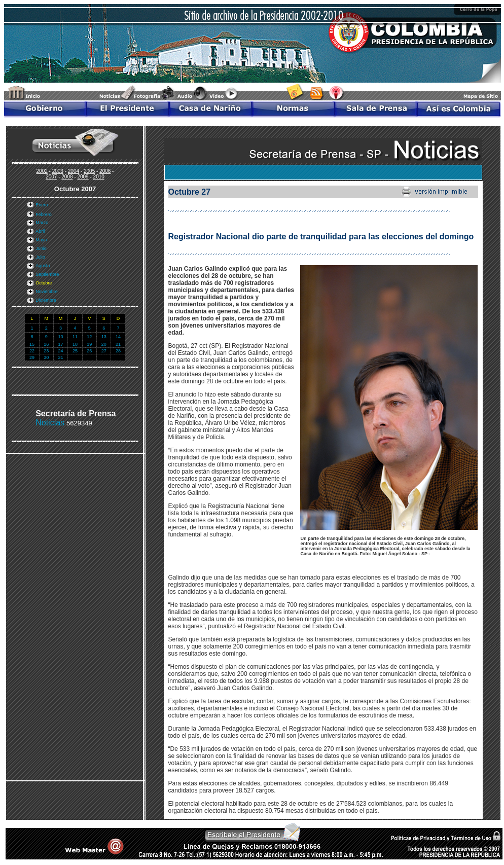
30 (46, 357)
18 (75, 344)
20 (104, 344)
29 (32, 357)
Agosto (43, 266)
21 (118, 344)
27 (104, 351)
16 (46, 344)
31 (61, 357)
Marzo (42, 223)
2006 (105, 171)
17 (61, 344)
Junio (41, 248)
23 (46, 351)
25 (75, 351)
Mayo (41, 240)
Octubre (44, 283)
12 (89, 337)
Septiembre (47, 274)
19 (89, 344)
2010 (99, 177)
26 (89, 351)
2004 (74, 171)
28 (118, 351)
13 (104, 337)
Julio (40, 257)
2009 (83, 177)
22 (32, 351)
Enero (42, 205)
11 (75, 337)
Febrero (44, 214)
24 (61, 351)
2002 (42, 171)
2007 (51, 177)
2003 (58, 171)
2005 (89, 171)
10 (61, 337)
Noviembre (47, 292)
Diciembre (46, 300)
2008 (67, 177)
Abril (40, 231)
